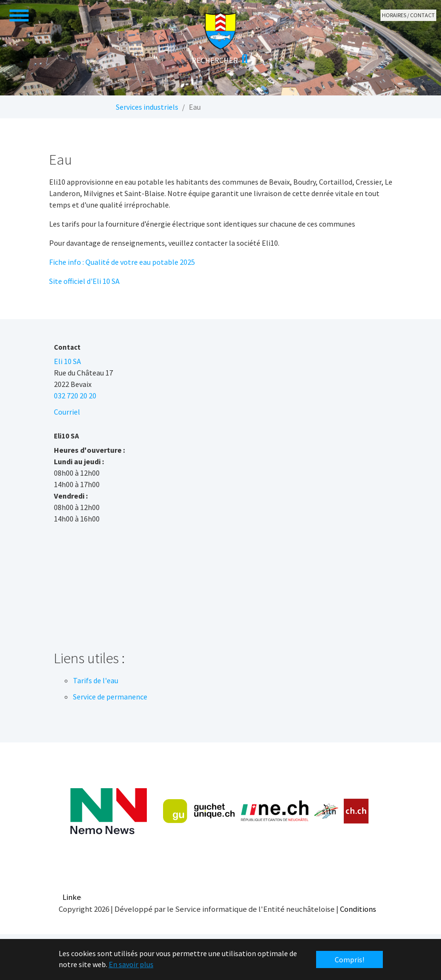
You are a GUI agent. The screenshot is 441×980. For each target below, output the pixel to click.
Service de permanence (110, 697)
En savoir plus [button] (131, 964)
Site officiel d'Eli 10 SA (84, 281)
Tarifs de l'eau (96, 680)
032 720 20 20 (75, 396)
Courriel (67, 412)
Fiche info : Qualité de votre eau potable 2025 (122, 262)
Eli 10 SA (67, 361)
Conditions (358, 909)
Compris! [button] (349, 959)
